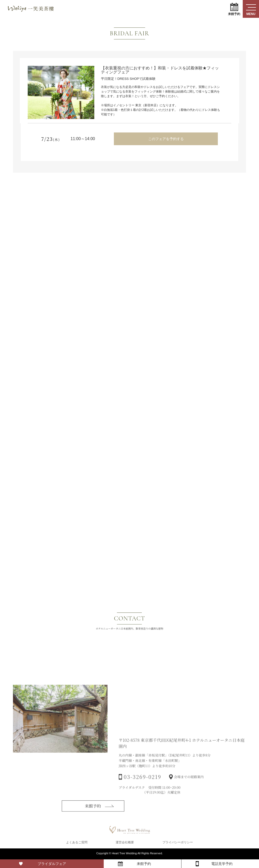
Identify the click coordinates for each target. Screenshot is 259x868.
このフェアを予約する (166, 139)
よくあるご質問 (77, 843)
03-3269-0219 (143, 784)
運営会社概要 (125, 843)
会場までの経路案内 (189, 784)
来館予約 (234, 9)
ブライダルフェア (52, 864)
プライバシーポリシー (178, 843)
